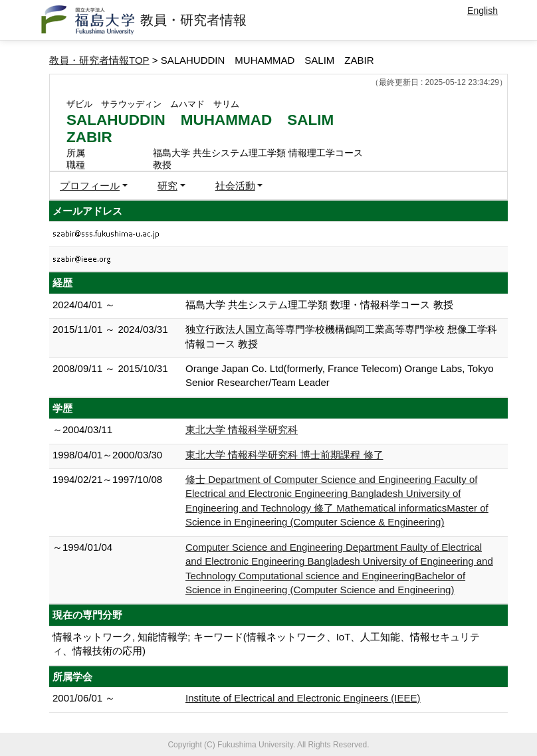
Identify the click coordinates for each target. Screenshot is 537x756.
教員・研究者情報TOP (99, 60)
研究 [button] (167, 186)
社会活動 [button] (235, 186)
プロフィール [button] (90, 186)
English (483, 11)
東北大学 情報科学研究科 (242, 429)
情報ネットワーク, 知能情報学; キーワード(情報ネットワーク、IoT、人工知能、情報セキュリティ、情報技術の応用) (266, 644)
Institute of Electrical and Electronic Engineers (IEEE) (303, 698)
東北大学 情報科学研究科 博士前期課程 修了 (284, 455)
